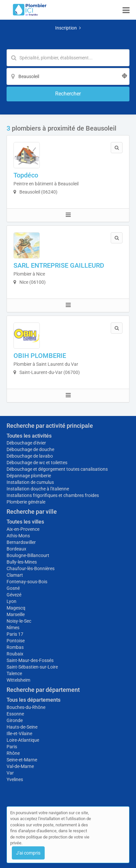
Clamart (15, 575)
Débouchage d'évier (26, 443)
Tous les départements (34, 700)
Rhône (13, 753)
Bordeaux (16, 549)
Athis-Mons (18, 536)
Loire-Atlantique (23, 740)
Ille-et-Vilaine (19, 734)
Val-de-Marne (20, 766)
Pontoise (16, 641)
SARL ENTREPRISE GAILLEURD (59, 265)
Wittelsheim (18, 680)
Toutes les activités (29, 436)
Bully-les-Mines (22, 562)
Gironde (15, 720)
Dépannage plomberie (29, 476)
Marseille (16, 614)
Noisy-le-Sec (19, 621)
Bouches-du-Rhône (26, 707)
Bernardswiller (21, 542)
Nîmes (13, 628)
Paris (12, 747)
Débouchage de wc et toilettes (37, 463)
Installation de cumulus (30, 482)
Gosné (13, 588)
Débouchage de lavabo (30, 456)
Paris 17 (15, 634)
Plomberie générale (26, 502)
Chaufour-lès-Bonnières (31, 568)
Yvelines (15, 779)
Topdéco (26, 175)
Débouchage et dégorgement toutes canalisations (57, 469)
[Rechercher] (68, 94)
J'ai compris (28, 853)
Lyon (11, 601)
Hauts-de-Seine (22, 727)
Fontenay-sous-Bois (27, 582)
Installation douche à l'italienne (38, 489)
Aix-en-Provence (23, 529)
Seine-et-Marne (22, 760)
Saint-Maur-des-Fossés (30, 660)
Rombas (15, 647)
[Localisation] (68, 76)
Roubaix (15, 654)
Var (10, 773)
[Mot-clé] (68, 58)
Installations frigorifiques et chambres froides (53, 495)
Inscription (68, 28)
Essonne (15, 714)
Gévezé (14, 595)
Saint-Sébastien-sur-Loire (32, 667)
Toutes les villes (25, 522)
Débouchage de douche (30, 449)
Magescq (16, 608)
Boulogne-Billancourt (28, 555)
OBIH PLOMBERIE (40, 356)
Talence (14, 673)
